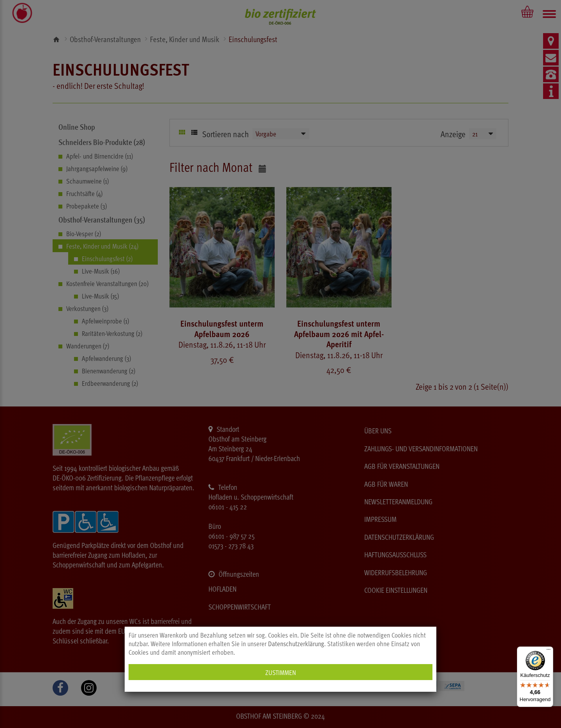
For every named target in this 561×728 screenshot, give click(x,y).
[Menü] (549, 651)
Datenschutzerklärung (296, 643)
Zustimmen (281, 672)
